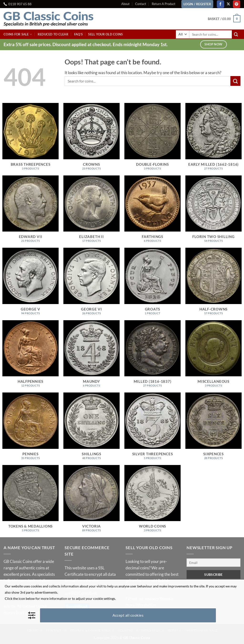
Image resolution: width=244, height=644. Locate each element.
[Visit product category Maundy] (91, 356)
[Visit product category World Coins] (152, 501)
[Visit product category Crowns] (91, 139)
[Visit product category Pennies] (30, 429)
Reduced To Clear (53, 34)
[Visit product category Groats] (152, 284)
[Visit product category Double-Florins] (152, 139)
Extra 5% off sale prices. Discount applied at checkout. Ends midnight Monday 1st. (86, 44)
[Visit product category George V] (30, 284)
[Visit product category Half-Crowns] (213, 284)
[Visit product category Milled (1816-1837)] (152, 356)
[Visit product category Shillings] (91, 429)
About (125, 4)
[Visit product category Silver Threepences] (152, 429)
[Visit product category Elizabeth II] (91, 212)
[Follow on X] (229, 4)
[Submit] (236, 34)
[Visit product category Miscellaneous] (213, 356)
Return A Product (164, 4)
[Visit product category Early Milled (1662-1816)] (213, 139)
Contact (141, 4)
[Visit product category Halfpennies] (30, 356)
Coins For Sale (18, 34)
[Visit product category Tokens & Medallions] (30, 501)
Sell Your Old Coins (105, 34)
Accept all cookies (128, 615)
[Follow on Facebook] (221, 4)
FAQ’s (78, 34)
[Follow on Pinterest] (236, 4)
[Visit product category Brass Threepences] (30, 139)
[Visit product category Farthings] (152, 212)
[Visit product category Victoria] (91, 501)
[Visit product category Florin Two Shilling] (213, 212)
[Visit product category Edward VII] (30, 212)
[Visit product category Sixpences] (213, 429)
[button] (224, 19)
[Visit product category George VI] (91, 284)
